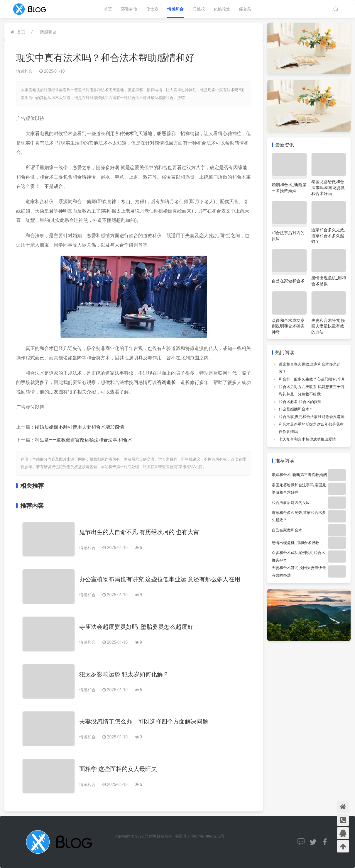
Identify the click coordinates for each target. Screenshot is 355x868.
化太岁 (152, 9)
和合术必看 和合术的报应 (300, 402)
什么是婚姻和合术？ (296, 409)
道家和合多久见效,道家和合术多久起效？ (328, 236)
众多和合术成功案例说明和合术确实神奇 (288, 326)
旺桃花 (199, 9)
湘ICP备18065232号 (207, 836)
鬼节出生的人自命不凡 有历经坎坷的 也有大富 (139, 532)
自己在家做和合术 (288, 281)
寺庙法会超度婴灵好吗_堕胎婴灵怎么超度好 (136, 627)
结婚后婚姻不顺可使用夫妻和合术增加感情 (80, 427)
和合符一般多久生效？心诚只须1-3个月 (312, 379)
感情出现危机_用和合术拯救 (295, 543)
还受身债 (129, 9)
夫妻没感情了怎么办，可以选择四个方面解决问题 (144, 721)
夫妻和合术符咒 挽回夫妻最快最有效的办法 (328, 326)
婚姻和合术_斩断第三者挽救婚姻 (299, 475)
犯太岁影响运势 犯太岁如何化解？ (124, 674)
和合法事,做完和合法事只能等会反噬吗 (312, 417)
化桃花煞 (222, 9)
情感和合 (175, 9)
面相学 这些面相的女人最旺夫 (118, 769)
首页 (108, 9)
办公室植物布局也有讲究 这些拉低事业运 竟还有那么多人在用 (160, 579)
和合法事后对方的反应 (291, 503)
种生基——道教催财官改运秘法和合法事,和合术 (84, 440)
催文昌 (245, 9)
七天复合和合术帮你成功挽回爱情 (307, 439)
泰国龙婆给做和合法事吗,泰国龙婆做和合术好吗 (328, 187)
